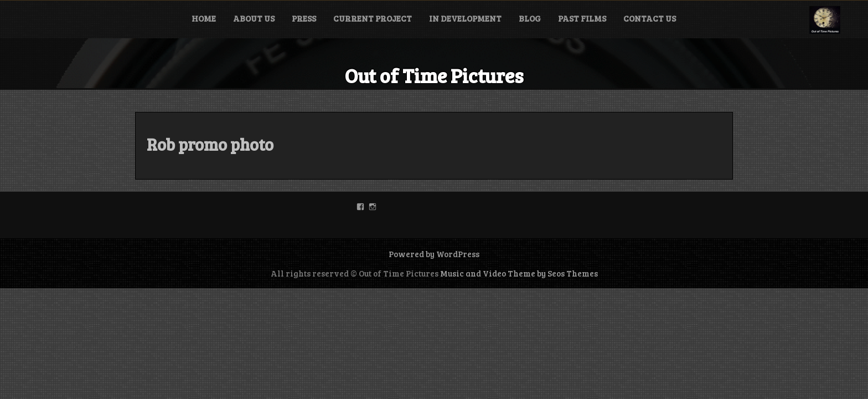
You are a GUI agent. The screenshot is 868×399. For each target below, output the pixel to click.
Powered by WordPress (434, 254)
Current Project (373, 18)
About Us (254, 18)
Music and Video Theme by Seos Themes (519, 273)
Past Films (582, 18)
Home (204, 18)
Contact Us (650, 18)
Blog (530, 18)
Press (304, 18)
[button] (825, 20)
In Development (465, 18)
